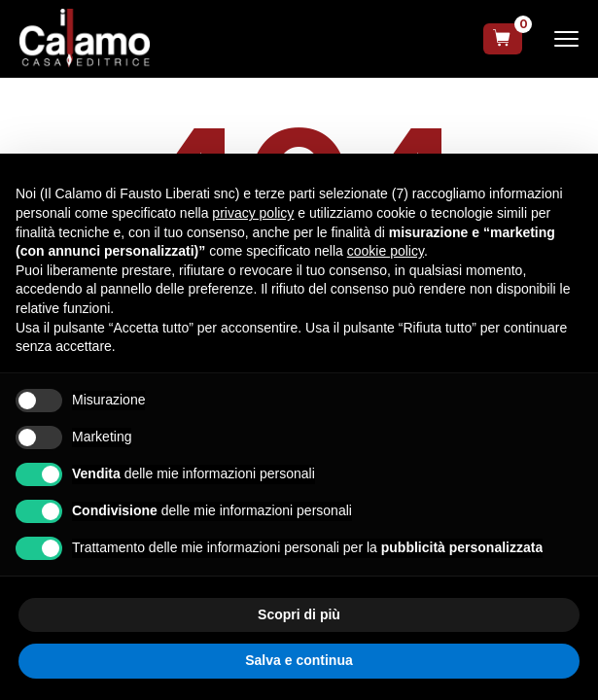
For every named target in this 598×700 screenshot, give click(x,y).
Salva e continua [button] (299, 660)
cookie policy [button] (386, 251)
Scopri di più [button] (299, 614)
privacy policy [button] (253, 213)
